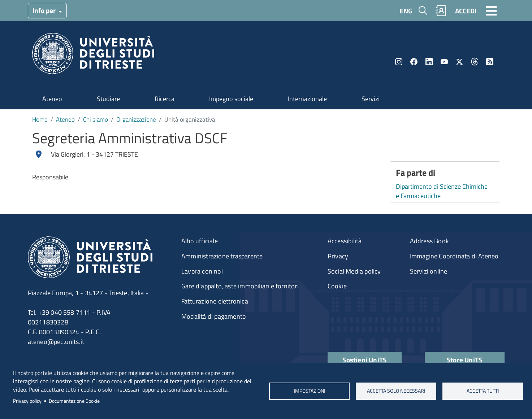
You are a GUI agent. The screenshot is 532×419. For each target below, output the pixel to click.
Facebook (414, 62)
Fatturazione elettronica (215, 301)
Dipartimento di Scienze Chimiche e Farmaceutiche (442, 191)
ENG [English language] (406, 11)
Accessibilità (345, 241)
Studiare (108, 99)
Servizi (371, 99)
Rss (490, 62)
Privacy (338, 256)
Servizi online (429, 271)
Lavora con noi (202, 271)
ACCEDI (466, 11)
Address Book (429, 241)
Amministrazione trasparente (222, 256)
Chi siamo (96, 119)
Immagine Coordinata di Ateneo (454, 256)
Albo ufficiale (200, 241)
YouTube (444, 62)
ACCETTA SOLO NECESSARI (396, 391)
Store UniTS (464, 360)
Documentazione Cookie (74, 401)
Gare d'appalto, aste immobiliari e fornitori (240, 286)
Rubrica (441, 11)
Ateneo (52, 99)
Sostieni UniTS (364, 360)
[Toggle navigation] (492, 10)
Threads (475, 62)
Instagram (399, 62)
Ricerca (165, 99)
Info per (45, 10)
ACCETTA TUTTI (483, 391)
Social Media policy (354, 271)
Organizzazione (136, 119)
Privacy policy (27, 401)
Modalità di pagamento (214, 316)
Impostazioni (310, 391)
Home (40, 119)
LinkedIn (429, 62)
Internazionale (307, 99)
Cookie (337, 286)
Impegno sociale (231, 99)
